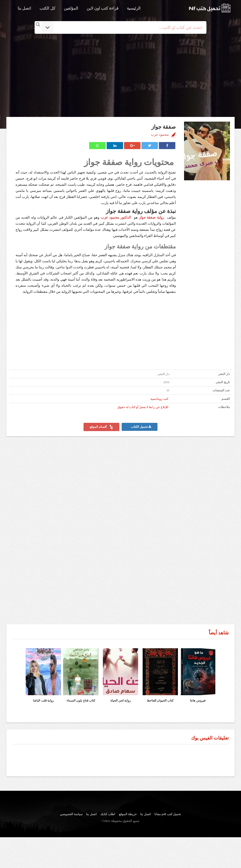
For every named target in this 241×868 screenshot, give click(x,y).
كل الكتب (47, 8)
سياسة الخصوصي (71, 814)
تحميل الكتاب (141, 427)
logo (210, 8)
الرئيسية (134, 8)
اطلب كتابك (108, 814)
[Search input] (127, 27)
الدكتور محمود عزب (116, 217)
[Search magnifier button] (38, 24)
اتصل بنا (24, 8)
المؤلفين (71, 8)
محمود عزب (160, 135)
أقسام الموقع (101, 427)
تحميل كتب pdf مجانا (168, 814)
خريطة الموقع (128, 814)
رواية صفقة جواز (152, 217)
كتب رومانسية (159, 399)
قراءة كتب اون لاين (102, 8)
